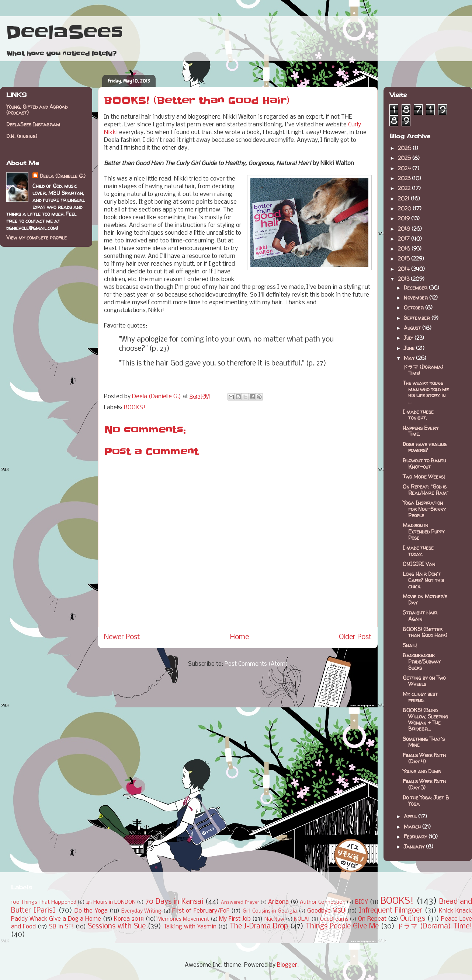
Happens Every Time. (421, 431)
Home (240, 637)
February (416, 836)
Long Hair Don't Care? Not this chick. (423, 580)
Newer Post (122, 637)
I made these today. (418, 551)
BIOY (362, 902)
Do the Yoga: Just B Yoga (426, 801)
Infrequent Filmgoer (391, 911)
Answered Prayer (240, 902)
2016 (405, 248)
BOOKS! (135, 408)
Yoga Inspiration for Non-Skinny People (424, 509)
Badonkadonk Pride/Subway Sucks (422, 661)
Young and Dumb (422, 771)
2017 (405, 239)
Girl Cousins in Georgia (270, 911)
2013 (404, 279)
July (409, 338)
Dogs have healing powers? (425, 447)
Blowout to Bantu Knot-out (424, 463)
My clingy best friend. (420, 697)
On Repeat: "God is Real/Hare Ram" (426, 490)
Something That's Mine (424, 742)
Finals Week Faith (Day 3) (424, 784)
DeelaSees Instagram (33, 124)
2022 (405, 188)
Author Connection (323, 902)
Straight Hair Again (420, 616)
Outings (413, 919)
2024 (405, 168)
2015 (405, 258)
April (411, 816)
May (410, 358)
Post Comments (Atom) (256, 664)
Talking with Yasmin (190, 927)
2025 (405, 158)
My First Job (235, 919)
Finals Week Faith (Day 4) (424, 758)
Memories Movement (183, 919)
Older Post (355, 637)
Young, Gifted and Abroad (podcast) (37, 110)
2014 (405, 269)
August (413, 328)
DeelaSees (64, 32)
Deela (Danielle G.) (63, 176)
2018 (405, 229)
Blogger (287, 965)
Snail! (410, 645)
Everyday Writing (141, 911)
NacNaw (274, 919)
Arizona (278, 902)
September (418, 318)
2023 (405, 178)
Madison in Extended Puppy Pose (424, 531)
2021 (404, 198)
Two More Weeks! (424, 477)
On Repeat (372, 919)
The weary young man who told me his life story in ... (426, 392)
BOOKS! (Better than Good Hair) (425, 632)
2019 (405, 218)
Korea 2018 (129, 919)
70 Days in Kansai (174, 902)
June (410, 348)
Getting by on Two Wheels (424, 681)
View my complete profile (37, 237)
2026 (405, 148)
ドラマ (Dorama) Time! (423, 370)
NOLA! (302, 919)
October (414, 307)
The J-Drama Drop (259, 927)
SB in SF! (61, 927)
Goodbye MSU (326, 911)
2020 (405, 208)
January (415, 846)
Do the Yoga (91, 911)
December (416, 288)
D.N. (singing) (22, 136)
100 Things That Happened (44, 902)
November (417, 297)
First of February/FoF (201, 911)
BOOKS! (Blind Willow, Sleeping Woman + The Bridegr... (425, 719)
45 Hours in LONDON (111, 902)
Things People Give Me (342, 927)
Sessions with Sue (117, 927)
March (413, 827)
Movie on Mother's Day (425, 599)
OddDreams (334, 919)
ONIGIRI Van (419, 564)
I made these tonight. (418, 415)
